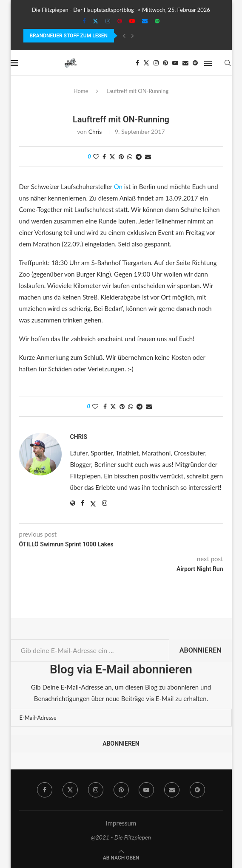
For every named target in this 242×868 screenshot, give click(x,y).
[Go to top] (121, 857)
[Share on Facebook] (104, 157)
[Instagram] (108, 21)
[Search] (228, 63)
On (118, 187)
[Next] (133, 36)
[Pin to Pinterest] (121, 157)
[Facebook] (84, 21)
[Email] (145, 21)
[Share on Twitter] (112, 157)
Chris (95, 131)
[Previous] (124, 36)
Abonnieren (201, 650)
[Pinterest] (120, 21)
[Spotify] (157, 21)
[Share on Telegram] (139, 157)
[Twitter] (95, 21)
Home (81, 91)
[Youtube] (132, 21)
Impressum (121, 823)
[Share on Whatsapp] (130, 157)
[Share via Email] (148, 157)
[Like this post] (96, 157)
